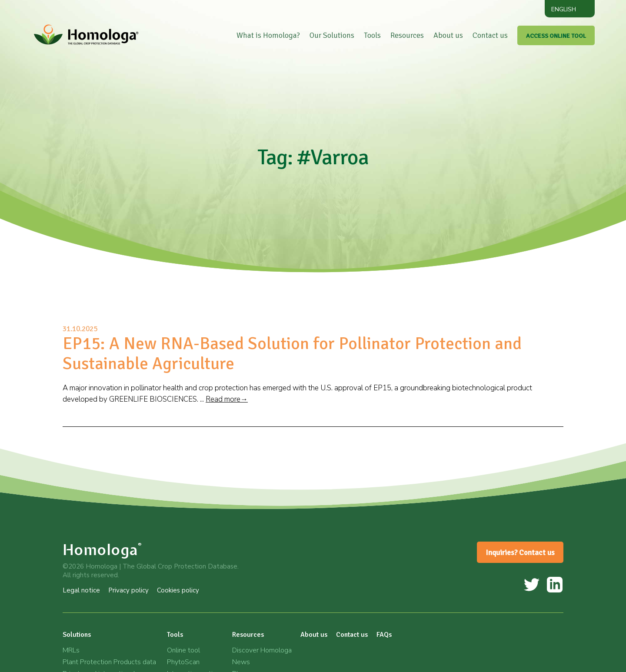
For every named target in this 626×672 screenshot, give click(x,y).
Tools (372, 35)
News (241, 662)
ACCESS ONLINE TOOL (556, 36)
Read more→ (227, 399)
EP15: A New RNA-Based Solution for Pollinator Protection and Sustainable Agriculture (292, 354)
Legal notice (81, 590)
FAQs (384, 635)
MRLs (71, 650)
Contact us (490, 35)
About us (448, 35)
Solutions (77, 635)
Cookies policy (178, 590)
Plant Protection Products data (109, 662)
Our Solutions (332, 35)
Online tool (183, 650)
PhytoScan (183, 662)
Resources (407, 35)
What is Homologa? (268, 35)
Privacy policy (128, 590)
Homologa (102, 550)
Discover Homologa (262, 650)
